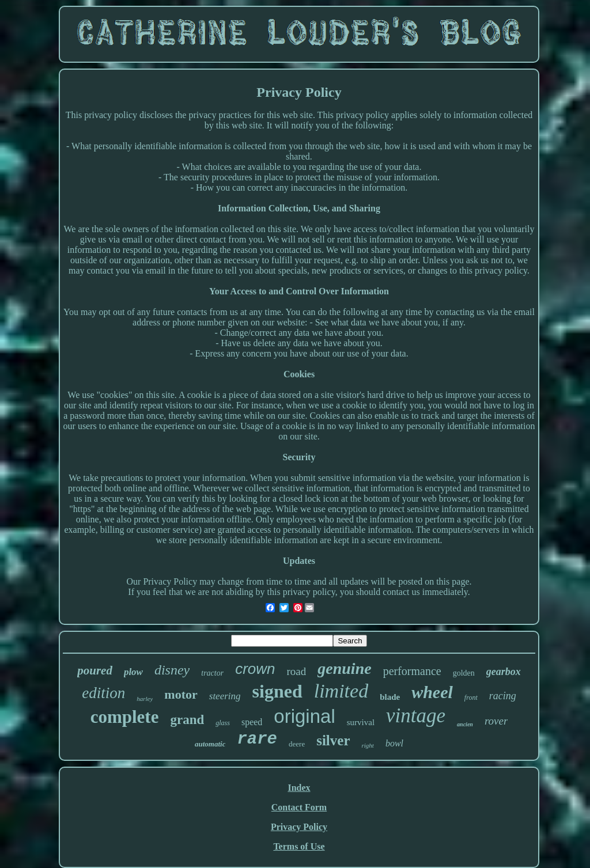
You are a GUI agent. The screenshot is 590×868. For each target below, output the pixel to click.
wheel (432, 692)
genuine (344, 668)
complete (125, 717)
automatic (210, 744)
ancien (465, 724)
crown (255, 669)
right (368, 745)
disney (172, 670)
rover (496, 721)
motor (181, 694)
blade (390, 697)
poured (95, 670)
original (304, 716)
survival (361, 722)
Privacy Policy (299, 827)
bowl (394, 743)
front (471, 698)
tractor (212, 673)
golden (464, 673)
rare (257, 739)
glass (223, 723)
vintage (416, 716)
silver (333, 740)
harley (145, 699)
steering (225, 696)
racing (503, 696)
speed (252, 722)
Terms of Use (299, 846)
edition (103, 693)
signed (277, 691)
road (297, 671)
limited (341, 691)
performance (412, 671)
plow (133, 672)
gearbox (504, 672)
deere (297, 744)
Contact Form (299, 807)
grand (187, 720)
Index (299, 788)
